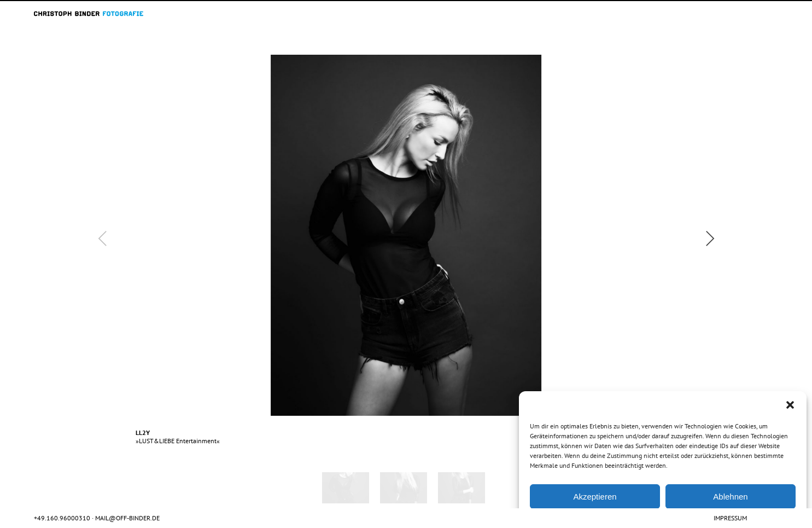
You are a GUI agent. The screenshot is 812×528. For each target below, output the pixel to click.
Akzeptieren (595, 497)
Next (687, 230)
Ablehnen (730, 497)
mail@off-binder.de (127, 518)
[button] (790, 405)
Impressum (730, 518)
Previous (138, 230)
